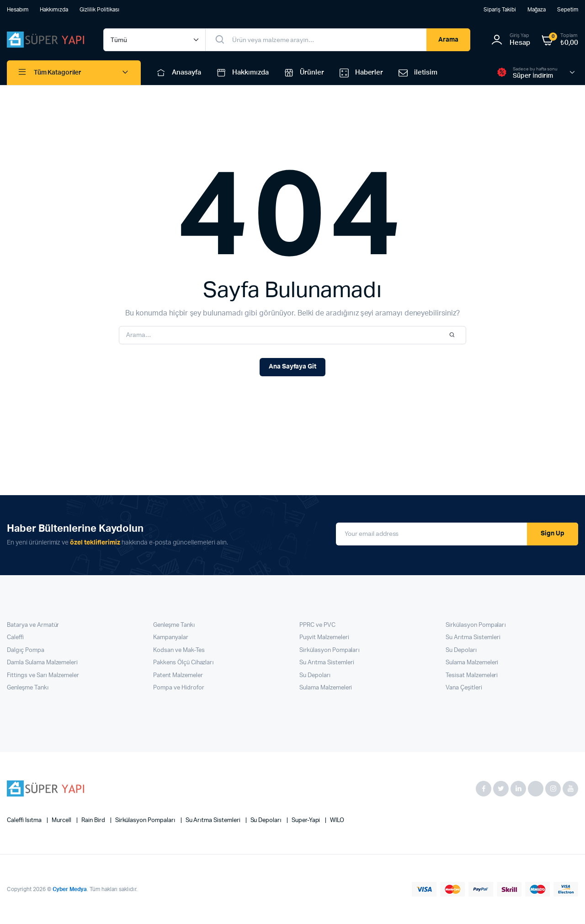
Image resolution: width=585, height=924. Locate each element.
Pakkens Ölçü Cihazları (183, 663)
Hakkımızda (54, 10)
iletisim (417, 73)
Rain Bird (94, 820)
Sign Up (553, 534)
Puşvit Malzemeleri (324, 638)
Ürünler (303, 73)
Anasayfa (178, 73)
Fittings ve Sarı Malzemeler (43, 676)
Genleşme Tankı (28, 688)
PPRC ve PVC (317, 625)
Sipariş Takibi (500, 10)
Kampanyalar (171, 638)
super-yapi (307, 820)
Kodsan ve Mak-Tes (179, 650)
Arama (448, 40)
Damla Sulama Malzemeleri (42, 663)
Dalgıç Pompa (26, 650)
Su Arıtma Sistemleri (327, 663)
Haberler (361, 73)
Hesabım (18, 10)
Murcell (62, 820)
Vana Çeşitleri (464, 688)
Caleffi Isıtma (25, 820)
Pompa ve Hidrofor (179, 688)
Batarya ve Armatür (33, 625)
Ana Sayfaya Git (293, 367)
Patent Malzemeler (178, 676)
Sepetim (568, 10)
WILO (337, 820)
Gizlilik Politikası (100, 10)
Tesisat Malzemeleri (472, 676)
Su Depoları (315, 676)
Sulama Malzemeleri (326, 688)
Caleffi (15, 638)
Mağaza (537, 10)
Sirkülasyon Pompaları (330, 650)
